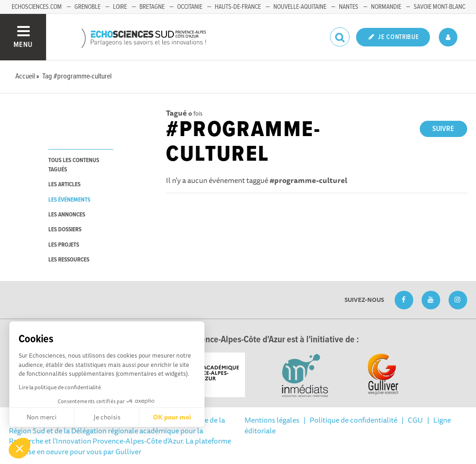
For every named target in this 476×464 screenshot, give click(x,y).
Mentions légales (272, 420)
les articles (64, 185)
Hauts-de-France (238, 7)
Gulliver (128, 451)
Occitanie (190, 7)
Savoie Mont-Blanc (440, 7)
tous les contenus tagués (74, 165)
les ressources (69, 260)
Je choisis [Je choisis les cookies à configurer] (107, 417)
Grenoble (87, 7)
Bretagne (152, 7)
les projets (64, 245)
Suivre (443, 129)
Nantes (349, 7)
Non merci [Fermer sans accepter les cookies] (42, 417)
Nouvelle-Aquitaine (300, 7)
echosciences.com (37, 7)
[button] (20, 448)
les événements (69, 200)
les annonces (67, 215)
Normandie (386, 7)
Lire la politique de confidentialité (60, 387)
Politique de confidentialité (354, 420)
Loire (120, 7)
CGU (415, 420)
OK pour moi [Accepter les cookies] (172, 417)
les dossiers (65, 230)
